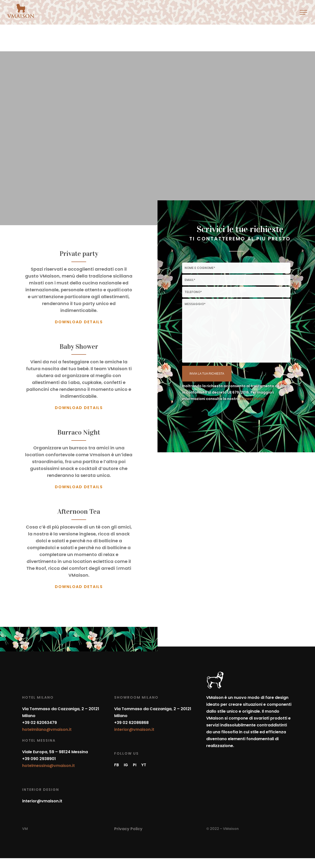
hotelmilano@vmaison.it (47, 729)
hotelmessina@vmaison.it (48, 766)
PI (135, 765)
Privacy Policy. (253, 399)
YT (144, 765)
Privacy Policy (128, 829)
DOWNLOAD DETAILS (79, 322)
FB (117, 765)
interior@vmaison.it (42, 801)
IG (126, 765)
